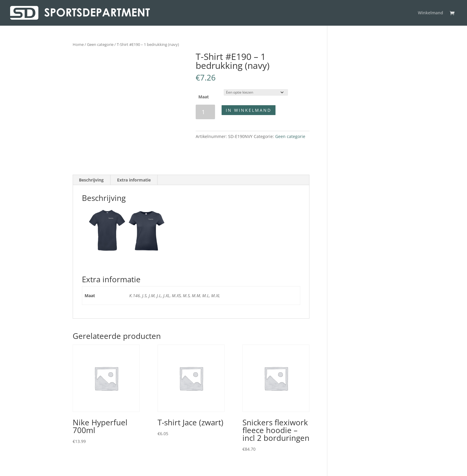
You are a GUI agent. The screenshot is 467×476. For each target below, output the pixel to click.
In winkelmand (249, 110)
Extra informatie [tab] (134, 180)
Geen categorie (100, 44)
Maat (204, 97)
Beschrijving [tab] (91, 180)
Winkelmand (431, 13)
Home (78, 44)
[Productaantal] (205, 112)
